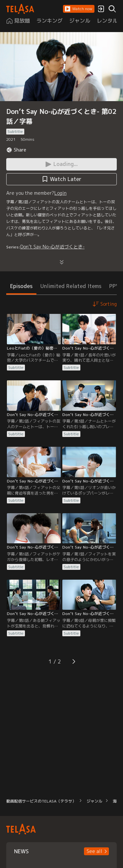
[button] (79, 9)
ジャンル (94, 801)
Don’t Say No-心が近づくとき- (52, 247)
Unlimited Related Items (71, 286)
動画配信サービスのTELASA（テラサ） (41, 801)
